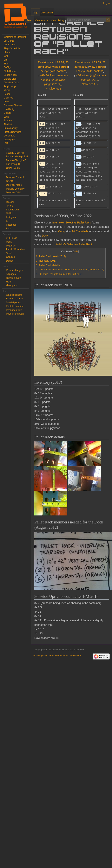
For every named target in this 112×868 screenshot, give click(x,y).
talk (53, 71)
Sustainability (11, 128)
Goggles (10, 257)
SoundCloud (12, 210)
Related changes (15, 299)
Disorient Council (15, 177)
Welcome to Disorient (15, 37)
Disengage (9, 140)
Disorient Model (14, 185)
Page (35, 13)
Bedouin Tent (10, 75)
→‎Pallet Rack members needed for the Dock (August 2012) (54, 80)
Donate (10, 261)
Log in (106, 3)
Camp (62, 231)
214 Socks (11, 238)
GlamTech (9, 98)
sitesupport (12, 285)
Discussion (47, 13)
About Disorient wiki (58, 656)
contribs (62, 71)
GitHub (10, 213)
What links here (14, 295)
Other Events (13, 168)
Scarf (9, 253)
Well (6, 56)
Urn (6, 60)
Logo (6, 117)
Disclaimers (76, 656)
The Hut (8, 124)
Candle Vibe (10, 79)
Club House (10, 71)
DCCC (9, 181)
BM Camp (9, 41)
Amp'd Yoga (10, 86)
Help (8, 282)
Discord (10, 202)
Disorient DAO (13, 193)
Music (7, 90)
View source (42, 20)
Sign (6, 64)
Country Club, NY (15, 153)
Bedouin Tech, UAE (16, 160)
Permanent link (14, 310)
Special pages (13, 303)
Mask (9, 242)
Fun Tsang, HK (14, 164)
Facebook (11, 225)
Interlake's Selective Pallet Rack (72, 222)
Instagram (11, 217)
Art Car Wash (80, 231)
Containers (9, 136)
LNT (6, 143)
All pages (11, 274)
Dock (45, 236)
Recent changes (14, 270)
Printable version (15, 306)
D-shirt (7, 113)
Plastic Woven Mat (16, 249)
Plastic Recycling (13, 132)
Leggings (11, 246)
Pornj (6, 102)
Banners (8, 120)
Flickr (9, 229)
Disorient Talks (11, 83)
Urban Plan (10, 45)
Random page (13, 278)
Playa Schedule (12, 48)
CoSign (7, 67)
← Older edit (53, 89)
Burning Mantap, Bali (17, 157)
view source (60, 67)
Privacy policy (40, 656)
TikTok (9, 206)
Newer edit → (90, 84)
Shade (7, 52)
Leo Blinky (9, 109)
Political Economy (15, 189)
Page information (15, 314)
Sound (7, 94)
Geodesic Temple (13, 105)
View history (58, 20)
